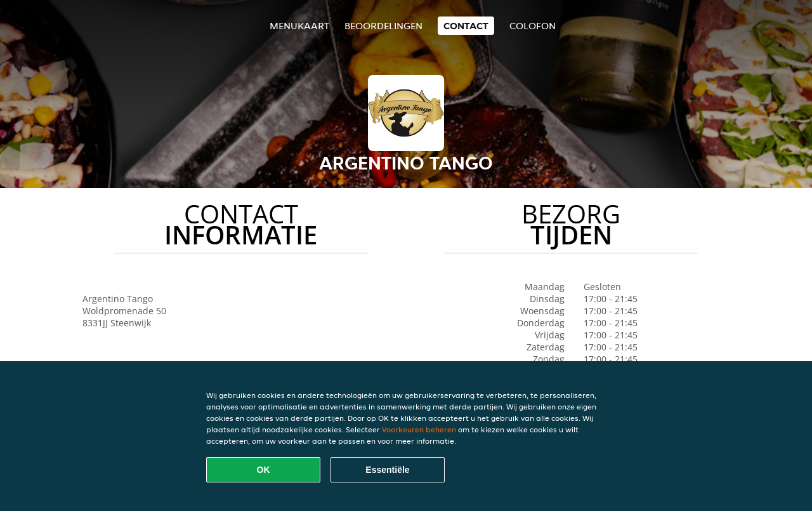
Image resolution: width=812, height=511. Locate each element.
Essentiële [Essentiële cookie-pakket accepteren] (387, 470)
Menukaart (299, 26)
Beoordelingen (383, 26)
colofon (533, 26)
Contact (466, 26)
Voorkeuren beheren (419, 429)
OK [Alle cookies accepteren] (264, 470)
